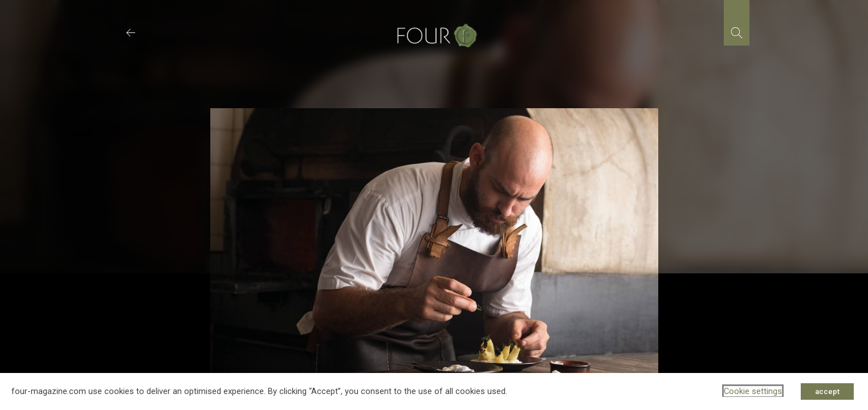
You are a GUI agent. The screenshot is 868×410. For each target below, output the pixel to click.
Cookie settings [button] (753, 391)
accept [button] (827, 391)
